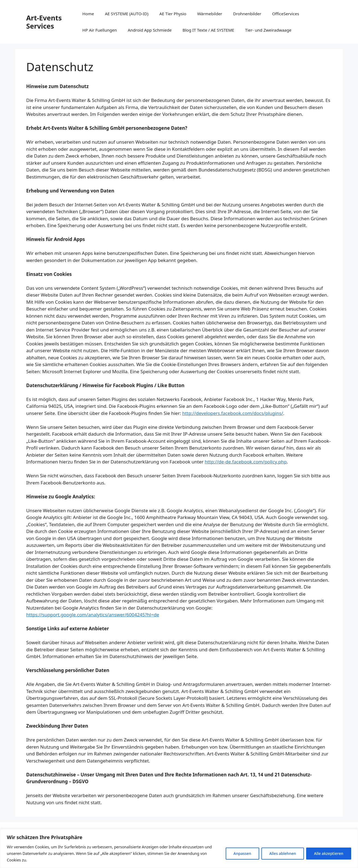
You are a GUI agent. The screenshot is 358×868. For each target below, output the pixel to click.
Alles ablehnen (283, 853)
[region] (179, 849)
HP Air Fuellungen (100, 30)
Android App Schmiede (150, 30)
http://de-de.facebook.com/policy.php (246, 462)
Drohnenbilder (247, 14)
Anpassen (242, 853)
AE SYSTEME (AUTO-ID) (127, 14)
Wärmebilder (210, 14)
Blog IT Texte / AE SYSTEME (208, 30)
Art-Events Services (44, 22)
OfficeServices (286, 14)
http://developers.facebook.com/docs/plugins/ (233, 413)
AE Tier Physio (173, 14)
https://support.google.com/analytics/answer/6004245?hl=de (93, 615)
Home (88, 14)
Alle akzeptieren (329, 853)
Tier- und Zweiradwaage (268, 30)
